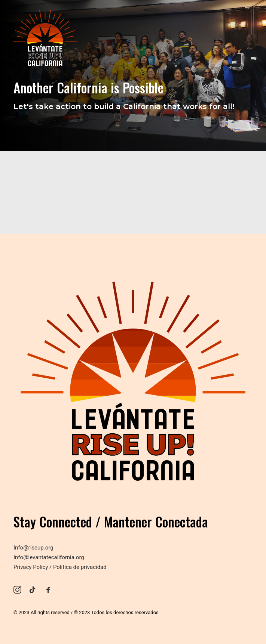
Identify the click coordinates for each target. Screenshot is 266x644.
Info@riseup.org (33, 548)
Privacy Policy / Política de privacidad (60, 567)
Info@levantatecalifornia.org (49, 557)
